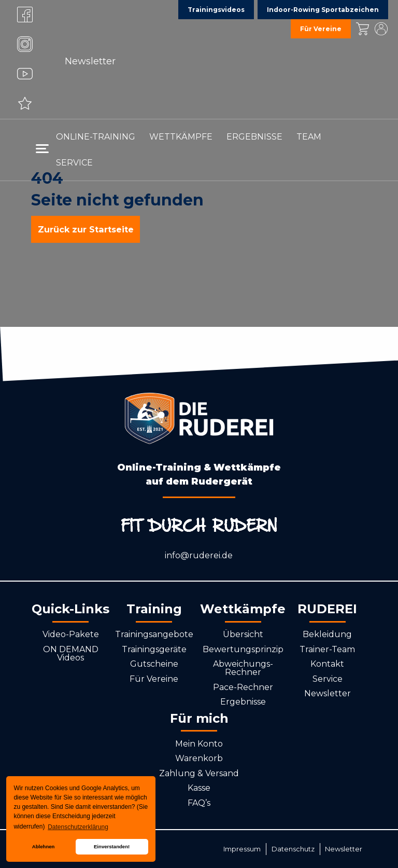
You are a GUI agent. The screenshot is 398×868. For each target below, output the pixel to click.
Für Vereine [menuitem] (321, 29)
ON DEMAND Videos (71, 653)
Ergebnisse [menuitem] (254, 137)
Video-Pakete (71, 634)
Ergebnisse (243, 702)
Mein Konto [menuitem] (381, 29)
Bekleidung (327, 634)
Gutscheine (154, 664)
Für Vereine (154, 679)
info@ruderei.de (199, 555)
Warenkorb (199, 758)
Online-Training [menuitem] (96, 137)
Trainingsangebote (154, 634)
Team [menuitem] (309, 137)
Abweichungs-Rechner (243, 668)
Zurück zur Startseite (86, 229)
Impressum (242, 849)
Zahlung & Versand (199, 773)
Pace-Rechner (243, 687)
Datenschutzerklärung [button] (78, 827)
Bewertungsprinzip (243, 649)
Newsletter (90, 61)
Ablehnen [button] (44, 846)
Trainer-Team (327, 649)
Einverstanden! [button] (112, 846)
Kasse (199, 788)
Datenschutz (293, 849)
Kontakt (327, 664)
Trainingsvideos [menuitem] (216, 10)
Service (328, 679)
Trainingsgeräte (154, 649)
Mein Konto (199, 744)
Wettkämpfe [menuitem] (181, 137)
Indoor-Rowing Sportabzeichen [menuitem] (323, 10)
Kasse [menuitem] (362, 29)
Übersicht (243, 634)
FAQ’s (199, 803)
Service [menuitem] (74, 163)
